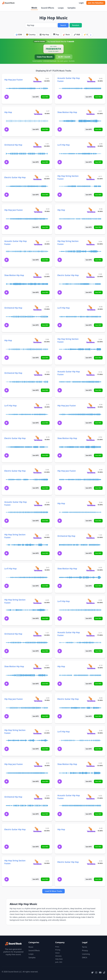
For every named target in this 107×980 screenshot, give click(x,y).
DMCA (85, 958)
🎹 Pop (56, 35)
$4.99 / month (64, 57)
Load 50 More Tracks (54, 891)
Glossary (58, 956)
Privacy (85, 950)
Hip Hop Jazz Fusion (14, 80)
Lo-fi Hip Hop (64, 145)
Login (81, 3)
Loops (61, 8)
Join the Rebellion (96, 3)
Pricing (58, 950)
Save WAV (45, 97)
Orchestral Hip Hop (13, 145)
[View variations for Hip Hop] (38, 112)
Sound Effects (48, 8)
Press (57, 947)
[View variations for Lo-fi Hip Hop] (91, 145)
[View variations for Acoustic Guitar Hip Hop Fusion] (91, 80)
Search (63, 25)
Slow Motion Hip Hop (67, 112)
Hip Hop (8, 112)
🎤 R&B (77, 35)
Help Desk (59, 959)
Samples (71, 8)
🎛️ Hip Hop (44, 35)
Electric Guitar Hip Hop (15, 177)
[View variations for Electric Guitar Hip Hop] (37, 177)
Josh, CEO (59, 962)
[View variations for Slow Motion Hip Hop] (90, 112)
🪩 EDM (19, 35)
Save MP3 (36, 97)
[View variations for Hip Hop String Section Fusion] (90, 177)
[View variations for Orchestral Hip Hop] (37, 145)
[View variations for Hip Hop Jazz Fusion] (37, 80)
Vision (57, 953)
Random (76, 25)
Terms (85, 947)
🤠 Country (31, 35)
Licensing (86, 954)
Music (34, 8)
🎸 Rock (66, 35)
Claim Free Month (45, 57)
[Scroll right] (91, 35)
